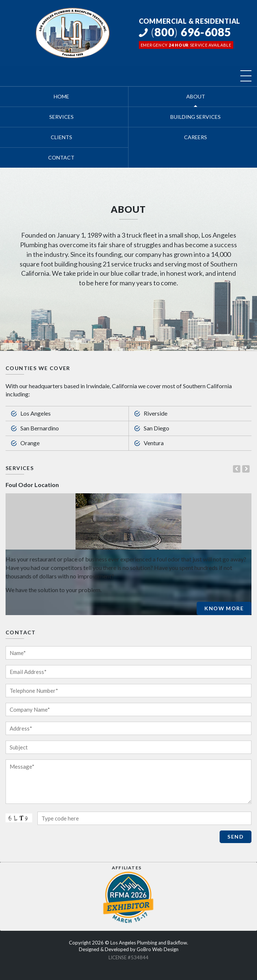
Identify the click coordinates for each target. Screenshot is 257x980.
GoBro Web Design (158, 949)
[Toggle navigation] (246, 76)
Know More (224, 608)
